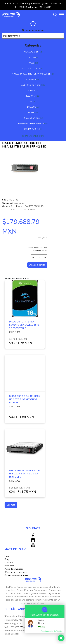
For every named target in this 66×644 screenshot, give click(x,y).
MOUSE (31, 63)
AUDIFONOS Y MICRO (31, 85)
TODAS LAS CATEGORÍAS (33, 136)
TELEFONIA (31, 96)
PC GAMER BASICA (31, 118)
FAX (32, 101)
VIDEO (31, 112)
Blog (7, 559)
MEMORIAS (31, 79)
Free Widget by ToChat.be (52, 631)
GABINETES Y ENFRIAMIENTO (31, 124)
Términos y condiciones (16, 572)
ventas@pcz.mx (14, 624)
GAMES (31, 90)
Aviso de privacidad (14, 569)
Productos (9, 566)
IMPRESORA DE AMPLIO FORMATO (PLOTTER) (31, 74)
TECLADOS (31, 107)
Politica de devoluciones (16, 575)
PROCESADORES (31, 52)
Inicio (7, 556)
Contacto (9, 563)
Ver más (11, 505)
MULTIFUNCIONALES (31, 68)
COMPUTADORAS (32, 129)
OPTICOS (32, 57)
